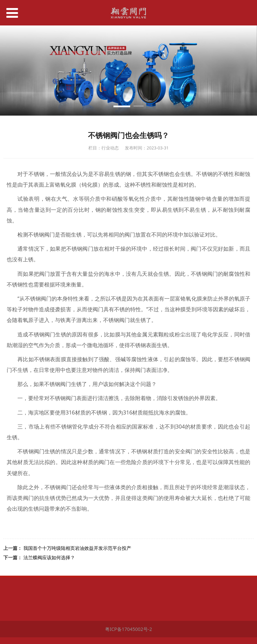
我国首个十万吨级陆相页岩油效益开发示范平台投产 (77, 548)
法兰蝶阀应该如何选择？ (49, 557)
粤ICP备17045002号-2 (129, 629)
